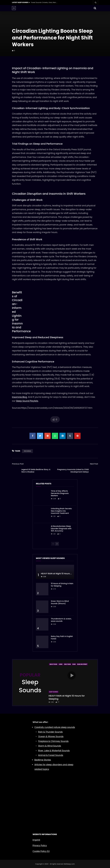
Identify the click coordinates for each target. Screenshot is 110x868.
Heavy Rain (53, 664)
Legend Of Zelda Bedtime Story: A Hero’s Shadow (36, 471)
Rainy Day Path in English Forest (62, 638)
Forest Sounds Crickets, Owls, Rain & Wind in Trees (45, 2)
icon (72, 675)
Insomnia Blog (19, 397)
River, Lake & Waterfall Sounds (54, 751)
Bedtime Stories (43, 760)
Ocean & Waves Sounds (51, 736)
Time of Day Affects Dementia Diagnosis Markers (60, 493)
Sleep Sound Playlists (27, 401)
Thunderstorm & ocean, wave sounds (61, 620)
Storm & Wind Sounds (50, 746)
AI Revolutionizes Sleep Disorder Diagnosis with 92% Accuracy (61, 529)
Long (61, 664)
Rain (74, 664)
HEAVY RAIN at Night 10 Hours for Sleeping (62, 574)
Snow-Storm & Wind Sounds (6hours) (60, 602)
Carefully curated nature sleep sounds (55, 727)
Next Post (94, 464)
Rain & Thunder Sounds (50, 732)
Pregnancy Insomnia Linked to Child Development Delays (73, 471)
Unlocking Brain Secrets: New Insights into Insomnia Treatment (61, 511)
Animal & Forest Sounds (51, 755)
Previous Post (18, 464)
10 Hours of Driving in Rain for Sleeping (62, 585)
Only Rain (67, 664)
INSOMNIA (27, 451)
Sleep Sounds (53, 692)
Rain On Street (82, 664)
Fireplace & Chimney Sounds (53, 741)
